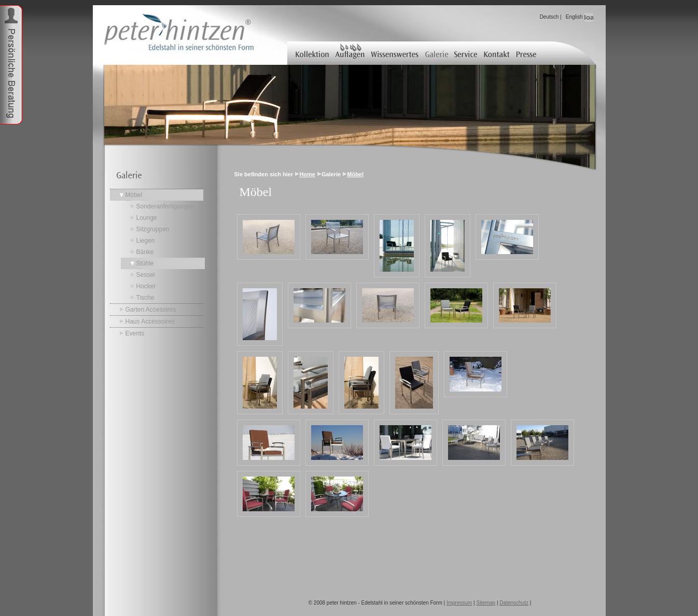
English (574, 17)
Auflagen (350, 53)
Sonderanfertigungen (165, 206)
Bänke (145, 252)
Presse (527, 53)
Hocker (146, 286)
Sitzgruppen (153, 229)
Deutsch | (551, 17)
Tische (145, 298)
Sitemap (486, 603)
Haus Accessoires (150, 321)
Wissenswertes (395, 53)
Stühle (145, 263)
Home (307, 174)
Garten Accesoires (151, 310)
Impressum (459, 603)
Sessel (146, 275)
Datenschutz (514, 603)
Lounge (147, 218)
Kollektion (310, 53)
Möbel (134, 195)
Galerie (437, 53)
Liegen (146, 241)
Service (467, 53)
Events (135, 333)
